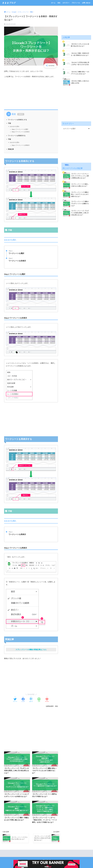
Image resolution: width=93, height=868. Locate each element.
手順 (9, 123)
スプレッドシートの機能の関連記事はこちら (31, 650)
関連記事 (11, 149)
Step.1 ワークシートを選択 (20, 129)
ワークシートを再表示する (17, 136)
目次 (59, 3)
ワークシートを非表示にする (17, 120)
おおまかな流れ (15, 126)
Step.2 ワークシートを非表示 (21, 132)
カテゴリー (66, 3)
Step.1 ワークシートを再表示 (21, 145)
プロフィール (76, 3)
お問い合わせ (86, 3)
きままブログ (9, 3)
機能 (56, 706)
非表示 (21, 114)
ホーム (53, 3)
